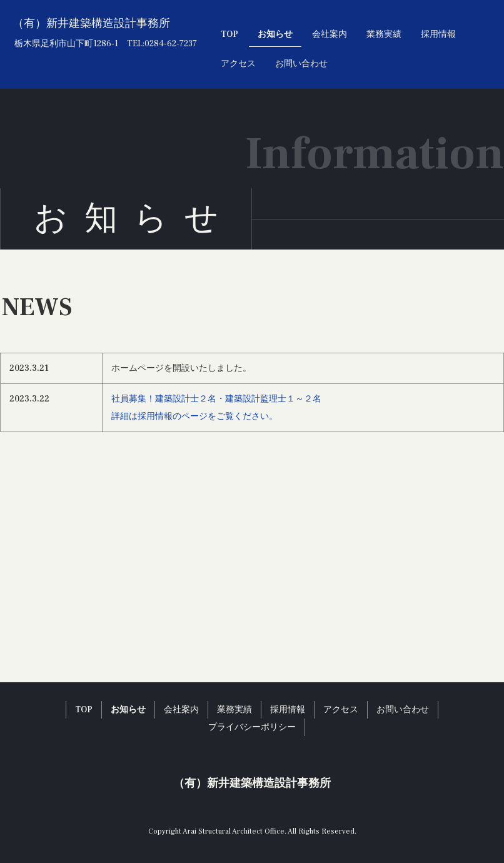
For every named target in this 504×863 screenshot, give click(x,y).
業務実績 (384, 34)
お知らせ (275, 34)
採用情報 (438, 34)
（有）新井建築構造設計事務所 (91, 23)
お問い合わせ (301, 64)
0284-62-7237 (171, 44)
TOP (229, 34)
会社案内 (330, 34)
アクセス (238, 64)
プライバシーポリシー (252, 727)
